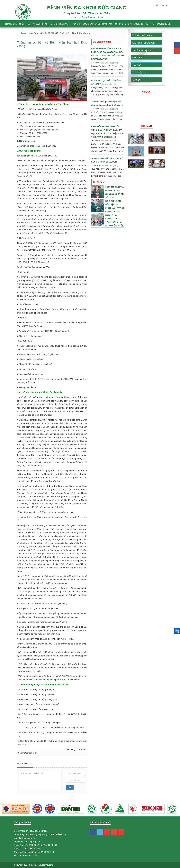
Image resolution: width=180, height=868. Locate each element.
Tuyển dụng (164, 24)
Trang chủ (11, 24)
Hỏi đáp (137, 65)
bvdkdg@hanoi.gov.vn (24, 838)
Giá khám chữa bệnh (144, 43)
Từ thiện (150, 24)
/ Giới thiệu (64, 33)
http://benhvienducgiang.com (28, 841)
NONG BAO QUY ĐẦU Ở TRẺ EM (106, 80)
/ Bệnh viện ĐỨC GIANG (45, 33)
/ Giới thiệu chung (80, 33)
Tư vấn (156, 5)
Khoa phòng (40, 24)
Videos (136, 80)
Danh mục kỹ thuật (143, 50)
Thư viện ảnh (140, 73)
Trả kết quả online (143, 35)
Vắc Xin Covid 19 (134, 24)
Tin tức (53, 24)
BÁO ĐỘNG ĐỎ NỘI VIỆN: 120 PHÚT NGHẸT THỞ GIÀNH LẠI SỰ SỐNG (115, 208)
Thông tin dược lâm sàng (86, 24)
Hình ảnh (146, 126)
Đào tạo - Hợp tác (113, 24)
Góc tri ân (138, 58)
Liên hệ (164, 5)
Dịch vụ (64, 24)
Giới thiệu (25, 24)
